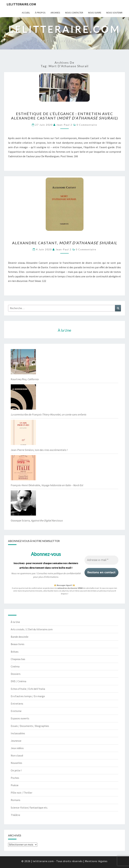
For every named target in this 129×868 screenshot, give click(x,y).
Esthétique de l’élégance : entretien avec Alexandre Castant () (65, 116)
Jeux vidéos (17, 748)
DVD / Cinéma (18, 681)
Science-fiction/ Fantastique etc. (29, 808)
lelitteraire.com (21, 4)
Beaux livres (18, 644)
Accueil (26, 13)
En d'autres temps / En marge (28, 696)
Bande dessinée (20, 637)
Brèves (15, 652)
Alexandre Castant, (65, 243)
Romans (16, 800)
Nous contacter (74, 13)
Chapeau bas (18, 659)
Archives (55, 13)
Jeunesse (16, 741)
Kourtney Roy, (25, 379)
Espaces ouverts (20, 718)
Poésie (15, 785)
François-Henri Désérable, (47, 485)
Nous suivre (95, 13)
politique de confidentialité (67, 574)
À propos (40, 13)
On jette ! (16, 770)
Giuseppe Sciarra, (37, 520)
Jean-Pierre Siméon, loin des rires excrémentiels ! (39, 450)
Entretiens (17, 704)
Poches (15, 778)
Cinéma (15, 666)
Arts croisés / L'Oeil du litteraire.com (32, 629)
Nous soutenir (114, 13)
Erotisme (16, 711)
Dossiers (16, 674)
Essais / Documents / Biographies (30, 726)
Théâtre (15, 815)
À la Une (15, 622)
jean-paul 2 (64, 125)
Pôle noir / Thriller (21, 793)
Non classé (17, 755)
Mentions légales (96, 861)
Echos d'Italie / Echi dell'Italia (28, 689)
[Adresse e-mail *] (101, 560)
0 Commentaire (87, 125)
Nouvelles (16, 763)
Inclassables (18, 733)
